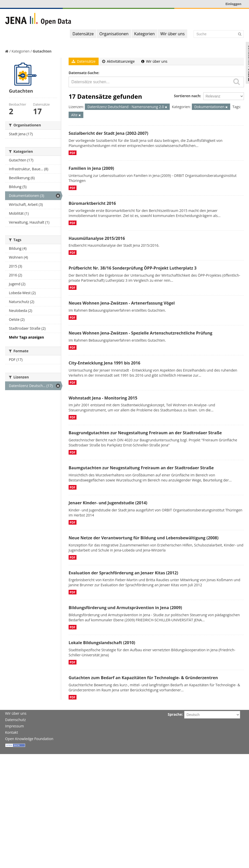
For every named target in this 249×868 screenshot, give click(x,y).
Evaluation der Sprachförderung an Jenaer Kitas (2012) (123, 573)
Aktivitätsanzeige (118, 61)
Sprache (175, 714)
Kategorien (144, 34)
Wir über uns (173, 34)
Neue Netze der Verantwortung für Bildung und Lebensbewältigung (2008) (144, 538)
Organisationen (114, 34)
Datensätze (83, 34)
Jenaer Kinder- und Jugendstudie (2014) (108, 503)
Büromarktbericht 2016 (92, 203)
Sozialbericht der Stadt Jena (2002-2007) (108, 133)
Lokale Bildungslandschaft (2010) (102, 643)
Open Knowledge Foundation (29, 739)
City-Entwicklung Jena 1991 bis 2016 (104, 363)
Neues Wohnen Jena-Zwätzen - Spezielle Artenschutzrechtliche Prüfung (141, 333)
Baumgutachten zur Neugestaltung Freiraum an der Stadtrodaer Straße (141, 468)
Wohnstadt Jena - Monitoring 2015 (103, 398)
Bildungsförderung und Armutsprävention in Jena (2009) (125, 608)
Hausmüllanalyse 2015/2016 (97, 238)
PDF (73, 153)
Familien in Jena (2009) (91, 168)
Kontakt (12, 732)
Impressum (14, 726)
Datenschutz (15, 720)
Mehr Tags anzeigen (26, 337)
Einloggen (233, 4)
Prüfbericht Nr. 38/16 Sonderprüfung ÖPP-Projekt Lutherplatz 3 (133, 268)
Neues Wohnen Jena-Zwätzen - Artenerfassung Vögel (122, 303)
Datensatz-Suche (83, 73)
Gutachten (42, 51)
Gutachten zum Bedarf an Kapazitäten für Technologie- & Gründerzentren (143, 678)
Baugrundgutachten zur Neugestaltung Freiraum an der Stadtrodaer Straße (145, 433)
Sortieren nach (187, 96)
